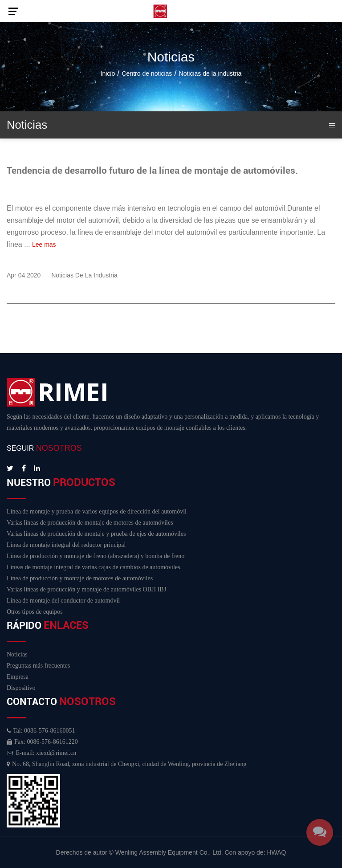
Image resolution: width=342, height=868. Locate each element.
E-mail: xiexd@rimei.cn (41, 753)
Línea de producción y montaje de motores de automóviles (80, 578)
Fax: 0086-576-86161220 (42, 742)
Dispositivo (21, 688)
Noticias (17, 654)
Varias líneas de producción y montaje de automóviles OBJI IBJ (86, 589)
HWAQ (276, 852)
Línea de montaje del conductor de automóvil (63, 601)
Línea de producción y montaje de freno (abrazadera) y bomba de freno (96, 556)
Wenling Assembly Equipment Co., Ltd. (169, 852)
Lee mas (44, 245)
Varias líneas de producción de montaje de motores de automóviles (90, 523)
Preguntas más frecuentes (38, 666)
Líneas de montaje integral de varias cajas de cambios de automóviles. (94, 567)
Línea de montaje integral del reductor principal (66, 545)
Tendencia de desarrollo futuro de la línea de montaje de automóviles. (152, 171)
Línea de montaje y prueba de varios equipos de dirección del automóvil (97, 511)
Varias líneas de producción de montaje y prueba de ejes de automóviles (96, 534)
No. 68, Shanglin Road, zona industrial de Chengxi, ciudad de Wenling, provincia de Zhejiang (127, 764)
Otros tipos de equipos (35, 612)
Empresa (18, 677)
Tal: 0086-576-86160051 (41, 731)
